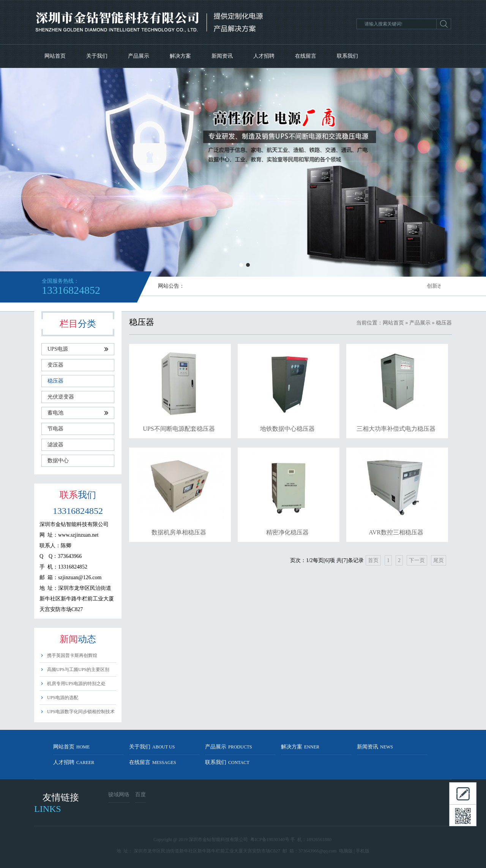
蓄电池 (78, 413)
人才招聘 (264, 56)
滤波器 (55, 445)
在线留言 (306, 56)
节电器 (55, 429)
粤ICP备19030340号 (270, 840)
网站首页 (55, 56)
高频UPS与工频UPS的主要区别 (78, 670)
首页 (373, 560)
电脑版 (346, 851)
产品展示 (139, 56)
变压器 (55, 365)
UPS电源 (78, 349)
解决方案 (180, 56)
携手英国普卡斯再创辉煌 (72, 655)
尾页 (439, 560)
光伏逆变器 (61, 397)
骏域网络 (119, 795)
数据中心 (58, 461)
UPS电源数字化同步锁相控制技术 (81, 712)
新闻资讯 (222, 56)
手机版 (363, 851)
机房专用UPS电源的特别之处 (76, 684)
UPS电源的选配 (63, 698)
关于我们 (97, 56)
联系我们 (347, 56)
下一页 (417, 560)
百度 (140, 795)
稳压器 (55, 381)
